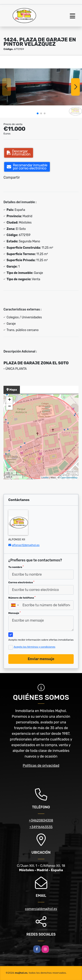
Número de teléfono (22, 598)
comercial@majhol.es (41, 909)
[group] (41, 87)
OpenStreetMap (69, 478)
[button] (38, 113)
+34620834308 (41, 820)
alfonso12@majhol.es (26, 545)
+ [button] (10, 400)
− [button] (10, 407)
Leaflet (45, 478)
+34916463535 (41, 827)
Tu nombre (16, 567)
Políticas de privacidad (41, 766)
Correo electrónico (21, 582)
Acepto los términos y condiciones (34, 647)
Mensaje (14, 613)
